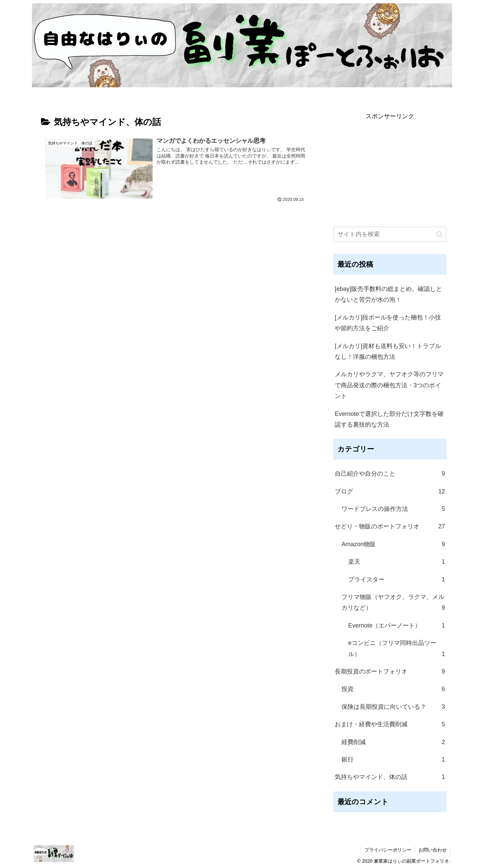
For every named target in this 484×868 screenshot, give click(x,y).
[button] (439, 234)
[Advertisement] (390, 169)
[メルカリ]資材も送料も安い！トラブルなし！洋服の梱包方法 (388, 351)
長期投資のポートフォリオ (390, 671)
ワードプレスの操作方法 (393, 509)
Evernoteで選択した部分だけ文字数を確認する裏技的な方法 (389, 419)
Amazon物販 (393, 544)
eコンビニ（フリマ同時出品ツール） (397, 649)
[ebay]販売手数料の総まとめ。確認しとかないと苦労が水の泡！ (388, 294)
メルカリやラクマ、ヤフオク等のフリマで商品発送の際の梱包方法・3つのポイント (389, 385)
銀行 (393, 759)
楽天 (397, 562)
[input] (390, 234)
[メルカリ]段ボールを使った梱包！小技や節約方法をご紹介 (388, 323)
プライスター (397, 579)
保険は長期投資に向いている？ (393, 707)
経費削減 (393, 742)
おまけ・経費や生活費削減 (390, 724)
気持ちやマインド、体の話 (390, 777)
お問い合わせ (433, 850)
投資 (393, 689)
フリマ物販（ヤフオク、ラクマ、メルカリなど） (393, 603)
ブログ (390, 491)
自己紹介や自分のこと (390, 474)
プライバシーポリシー (388, 850)
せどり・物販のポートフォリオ (390, 526)
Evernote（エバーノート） (397, 625)
